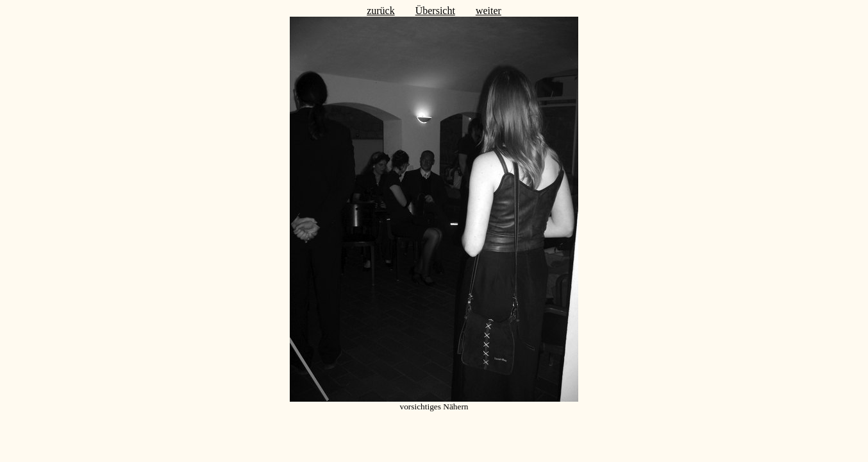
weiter (488, 11)
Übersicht (435, 11)
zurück (381, 11)
